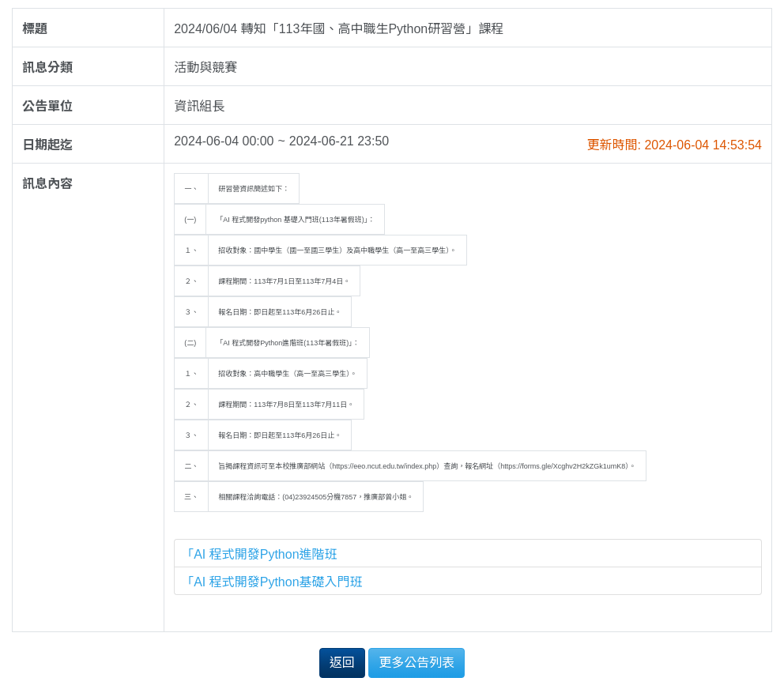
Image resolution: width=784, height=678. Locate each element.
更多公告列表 (416, 663)
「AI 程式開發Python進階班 (259, 554)
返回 (342, 663)
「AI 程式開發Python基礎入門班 (271, 582)
